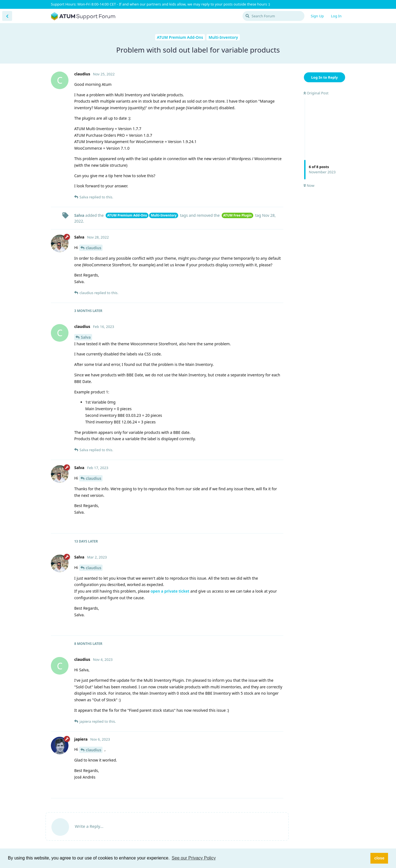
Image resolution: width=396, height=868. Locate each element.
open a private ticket (170, 591)
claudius (94, 248)
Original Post (316, 93)
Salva (86, 337)
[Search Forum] (273, 16)
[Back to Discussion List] (7, 16)
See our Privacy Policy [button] (194, 858)
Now (309, 185)
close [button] (379, 858)
